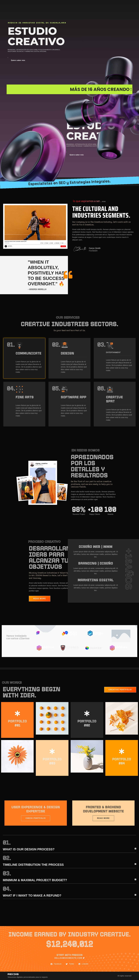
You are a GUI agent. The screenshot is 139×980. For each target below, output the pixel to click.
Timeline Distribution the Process (33, 865)
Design (67, 353)
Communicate (28, 353)
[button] (69, 850)
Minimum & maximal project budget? (35, 880)
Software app (74, 397)
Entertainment (113, 352)
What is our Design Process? (29, 849)
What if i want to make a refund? (32, 895)
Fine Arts (25, 397)
